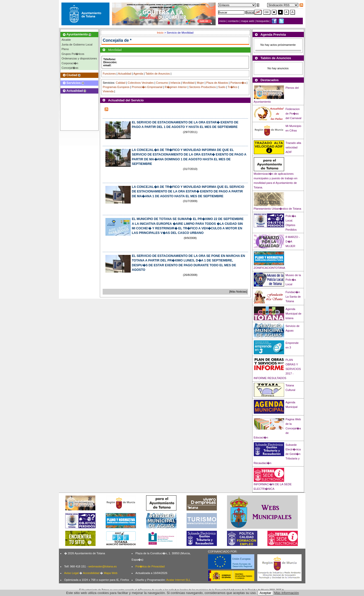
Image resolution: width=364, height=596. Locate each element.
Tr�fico (233, 87)
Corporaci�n (70, 63)
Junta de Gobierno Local (77, 45)
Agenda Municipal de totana (294, 314)
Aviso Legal (72, 573)
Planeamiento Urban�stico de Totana (278, 209)
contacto (233, 21)
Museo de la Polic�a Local (293, 280)
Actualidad (125, 74)
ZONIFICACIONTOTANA (270, 268)
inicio (223, 21)
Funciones (109, 74)
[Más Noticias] (238, 292)
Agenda (138, 74)
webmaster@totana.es (102, 566)
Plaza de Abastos (217, 83)
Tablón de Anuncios (158, 74)
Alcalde (66, 40)
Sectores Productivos (202, 87)
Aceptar (265, 593)
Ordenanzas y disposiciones (79, 58)
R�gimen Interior (176, 87)
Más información (287, 593)
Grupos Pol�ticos (73, 54)
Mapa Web (110, 573)
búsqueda (263, 21)
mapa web (248, 21)
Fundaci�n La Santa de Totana (293, 297)
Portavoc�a (238, 83)
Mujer (200, 83)
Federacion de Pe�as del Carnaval (294, 114)
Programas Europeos (116, 87)
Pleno (65, 49)
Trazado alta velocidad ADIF (293, 147)
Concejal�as (70, 68)
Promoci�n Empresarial (147, 87)
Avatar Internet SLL (178, 580)
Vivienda (108, 91)
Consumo (162, 83)
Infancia (175, 83)
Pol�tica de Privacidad (150, 566)
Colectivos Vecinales (141, 83)
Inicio (161, 33)
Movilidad (188, 83)
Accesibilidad (91, 573)
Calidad (121, 83)
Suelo (222, 87)
